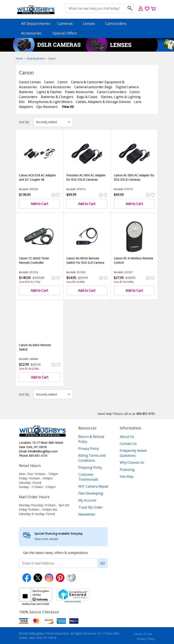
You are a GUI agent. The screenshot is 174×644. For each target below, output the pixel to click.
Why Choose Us (132, 462)
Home (19, 58)
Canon (52, 58)
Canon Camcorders (112, 92)
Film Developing (91, 493)
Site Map (127, 476)
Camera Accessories (56, 87)
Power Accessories (79, 92)
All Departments (36, 23)
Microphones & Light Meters (50, 102)
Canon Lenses (30, 82)
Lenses (91, 23)
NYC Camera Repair (93, 486)
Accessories (33, 33)
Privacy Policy (89, 449)
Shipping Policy (90, 467)
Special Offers (65, 33)
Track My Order (91, 507)
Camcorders (118, 23)
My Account (87, 500)
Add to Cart (39, 204)
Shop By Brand (35, 58)
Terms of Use (143, 634)
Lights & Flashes (49, 92)
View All (68, 107)
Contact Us (128, 444)
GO (103, 563)
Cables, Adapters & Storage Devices (103, 102)
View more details (46, 539)
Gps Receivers (47, 107)
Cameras (67, 23)
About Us (127, 437)
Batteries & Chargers (57, 97)
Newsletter (87, 514)
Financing (127, 469)
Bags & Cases (87, 97)
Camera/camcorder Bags (93, 87)
